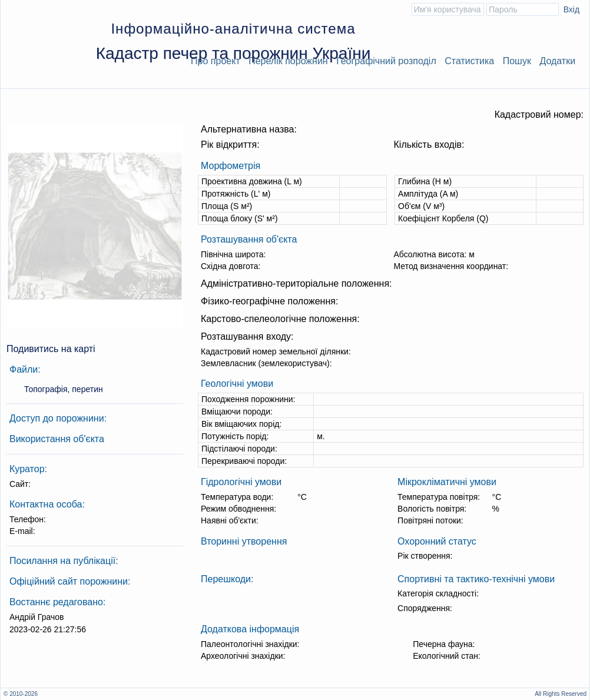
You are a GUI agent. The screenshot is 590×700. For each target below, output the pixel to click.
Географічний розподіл (386, 61)
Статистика (469, 61)
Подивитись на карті (51, 349)
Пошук (517, 61)
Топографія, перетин (64, 389)
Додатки (557, 61)
